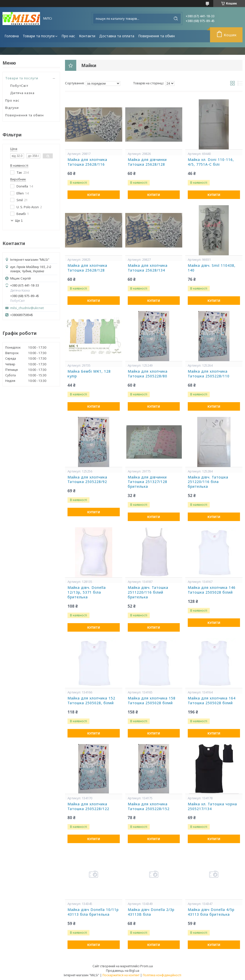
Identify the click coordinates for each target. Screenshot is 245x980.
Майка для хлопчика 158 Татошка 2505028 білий (152, 701)
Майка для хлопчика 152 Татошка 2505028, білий (91, 701)
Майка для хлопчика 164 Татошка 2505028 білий (212, 701)
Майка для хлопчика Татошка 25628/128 (87, 268)
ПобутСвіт (19, 86)
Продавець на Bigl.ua (123, 970)
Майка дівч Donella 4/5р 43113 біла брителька (211, 912)
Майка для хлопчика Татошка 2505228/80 (148, 374)
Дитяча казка (22, 93)
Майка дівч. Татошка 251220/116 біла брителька (208, 482)
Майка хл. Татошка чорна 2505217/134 (212, 806)
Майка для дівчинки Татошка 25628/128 (147, 162)
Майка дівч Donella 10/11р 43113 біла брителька (93, 912)
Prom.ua (146, 966)
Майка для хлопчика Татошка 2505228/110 (209, 374)
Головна (12, 36)
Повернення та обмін (156, 36)
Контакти (87, 36)
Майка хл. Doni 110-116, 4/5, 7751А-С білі (211, 162)
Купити (94, 195)
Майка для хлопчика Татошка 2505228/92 (87, 480)
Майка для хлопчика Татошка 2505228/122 (88, 806)
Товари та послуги (39, 36)
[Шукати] (176, 19)
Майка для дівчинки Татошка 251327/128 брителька (147, 482)
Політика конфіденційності (162, 975)
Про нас (68, 36)
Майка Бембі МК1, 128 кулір (89, 374)
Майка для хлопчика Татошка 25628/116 (87, 162)
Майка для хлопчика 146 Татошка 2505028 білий (212, 590)
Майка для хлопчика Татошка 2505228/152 (149, 806)
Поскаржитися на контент (121, 975)
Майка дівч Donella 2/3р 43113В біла (151, 912)
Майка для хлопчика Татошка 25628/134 (148, 268)
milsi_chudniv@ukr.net (27, 308)
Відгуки (12, 108)
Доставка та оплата (117, 36)
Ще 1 (19, 221)
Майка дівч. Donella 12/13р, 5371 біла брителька (87, 592)
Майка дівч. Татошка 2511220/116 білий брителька (148, 592)
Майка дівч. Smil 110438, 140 (212, 268)
